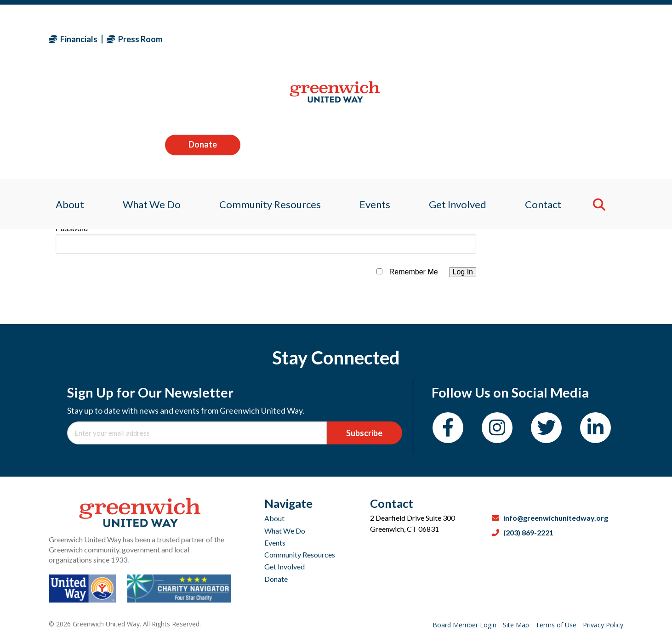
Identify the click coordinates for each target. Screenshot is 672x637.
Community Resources (300, 555)
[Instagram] (497, 428)
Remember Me (414, 272)
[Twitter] (546, 428)
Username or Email (87, 192)
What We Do (285, 531)
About (274, 518)
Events (275, 543)
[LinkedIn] (595, 428)
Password (72, 229)
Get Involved (285, 566)
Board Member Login (465, 625)
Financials (73, 39)
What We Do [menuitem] (147, 99)
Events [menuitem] (375, 99)
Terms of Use (557, 625)
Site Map (517, 625)
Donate (586, 39)
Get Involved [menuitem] (461, 99)
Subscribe (364, 433)
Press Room (134, 39)
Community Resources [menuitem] (268, 99)
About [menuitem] (63, 99)
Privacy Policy (603, 625)
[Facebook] (448, 428)
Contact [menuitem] (549, 99)
